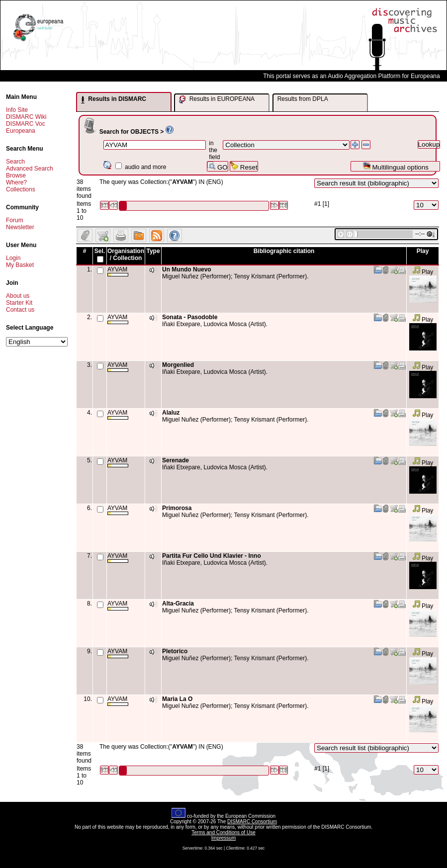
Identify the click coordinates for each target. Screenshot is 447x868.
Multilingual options (396, 166)
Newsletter (20, 227)
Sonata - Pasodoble (190, 317)
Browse (16, 175)
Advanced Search (30, 169)
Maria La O (177, 699)
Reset (244, 166)
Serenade (176, 460)
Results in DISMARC (114, 99)
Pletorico (175, 651)
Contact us (20, 310)
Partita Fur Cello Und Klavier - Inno (212, 556)
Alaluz (171, 413)
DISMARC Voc (26, 124)
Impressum (223, 838)
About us (18, 296)
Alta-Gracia (178, 604)
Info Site (17, 110)
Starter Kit (19, 303)
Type (153, 251)
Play (423, 272)
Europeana (21, 131)
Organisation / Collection (126, 255)
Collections (21, 189)
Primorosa (177, 508)
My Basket (20, 265)
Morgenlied (178, 365)
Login (13, 258)
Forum (15, 220)
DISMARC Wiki (26, 117)
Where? (16, 182)
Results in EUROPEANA (217, 99)
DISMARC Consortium (252, 822)
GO (217, 166)
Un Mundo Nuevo (187, 269)
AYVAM (118, 271)
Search (15, 162)
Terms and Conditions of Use (223, 832)
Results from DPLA (303, 99)
